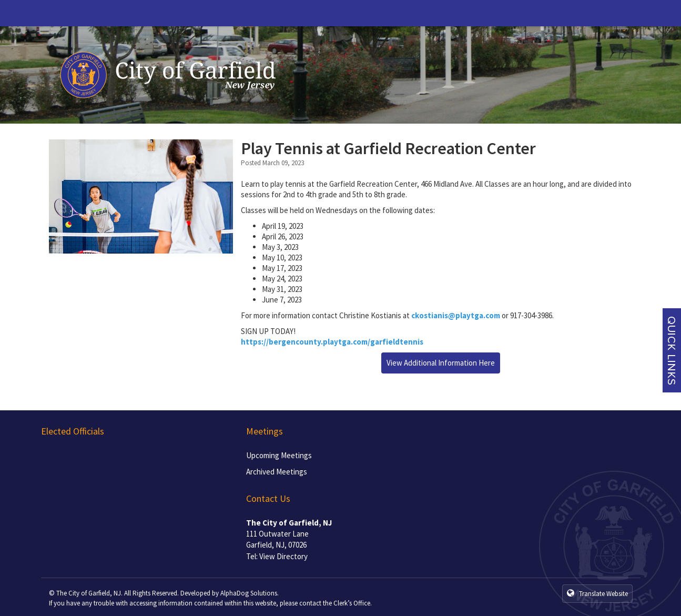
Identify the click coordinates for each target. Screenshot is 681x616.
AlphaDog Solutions (249, 593)
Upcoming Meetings (279, 455)
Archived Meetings (277, 472)
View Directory (283, 556)
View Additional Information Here (441, 363)
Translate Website (597, 593)
